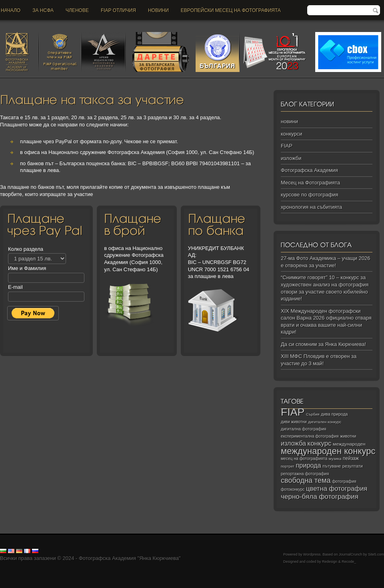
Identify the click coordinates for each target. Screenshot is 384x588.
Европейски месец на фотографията (231, 10)
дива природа (334, 414)
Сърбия (313, 414)
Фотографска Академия (309, 170)
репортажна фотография (305, 474)
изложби (291, 158)
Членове (77, 10)
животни (348, 436)
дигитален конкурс (325, 422)
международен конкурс (328, 451)
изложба (293, 443)
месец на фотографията (304, 459)
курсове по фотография (310, 195)
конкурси (291, 134)
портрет (288, 466)
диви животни (294, 422)
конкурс (320, 443)
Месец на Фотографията (310, 183)
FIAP (287, 146)
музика (335, 459)
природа (308, 465)
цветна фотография (337, 489)
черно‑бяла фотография (320, 497)
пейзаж (351, 458)
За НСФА (43, 10)
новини (158, 10)
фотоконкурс (293, 489)
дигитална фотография (304, 429)
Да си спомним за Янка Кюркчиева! (323, 344)
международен (349, 444)
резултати (353, 466)
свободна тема (306, 480)
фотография (344, 481)
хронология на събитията (311, 207)
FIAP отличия (118, 10)
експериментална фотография (310, 436)
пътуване (332, 466)
